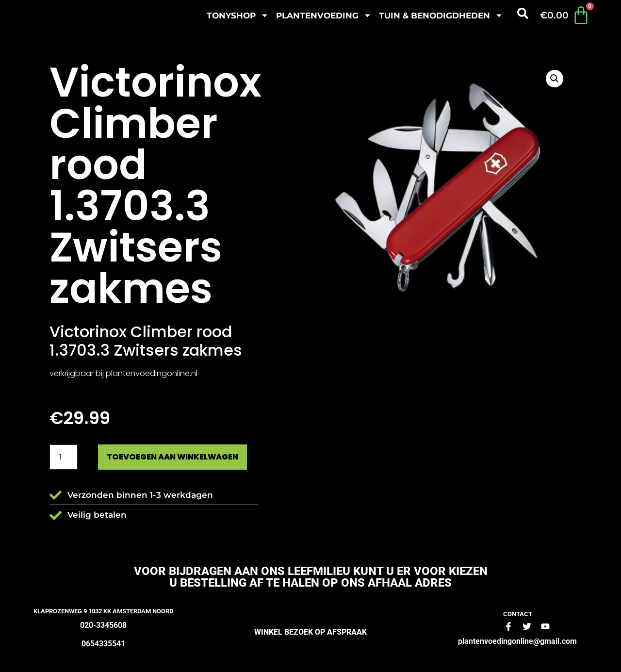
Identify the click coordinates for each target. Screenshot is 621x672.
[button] (555, 79)
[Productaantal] (64, 458)
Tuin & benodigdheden (441, 15)
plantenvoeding (324, 15)
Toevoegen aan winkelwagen (181, 457)
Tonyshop (238, 15)
